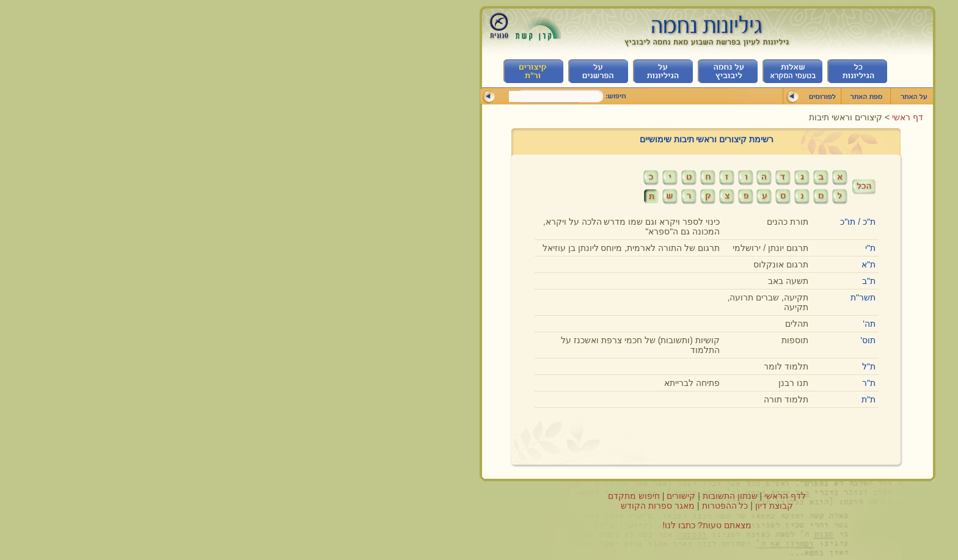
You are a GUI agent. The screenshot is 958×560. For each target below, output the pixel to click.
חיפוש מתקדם (406, 496)
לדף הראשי (557, 496)
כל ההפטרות (497, 506)
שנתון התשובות (502, 496)
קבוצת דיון (546, 506)
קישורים (453, 496)
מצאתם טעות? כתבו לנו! (479, 525)
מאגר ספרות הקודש (430, 506)
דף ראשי (678, 117)
